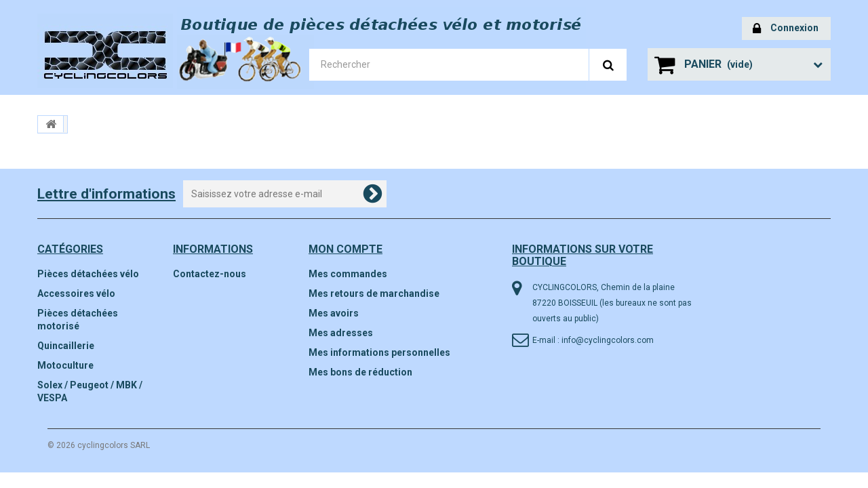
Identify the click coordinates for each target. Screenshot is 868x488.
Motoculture (65, 365)
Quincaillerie (66, 346)
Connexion (786, 29)
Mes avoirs (334, 313)
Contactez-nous (210, 274)
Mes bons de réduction (360, 372)
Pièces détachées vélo (88, 274)
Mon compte (346, 249)
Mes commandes (348, 274)
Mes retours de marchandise (374, 293)
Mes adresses (341, 333)
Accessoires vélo (76, 293)
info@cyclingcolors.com (608, 340)
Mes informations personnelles (379, 352)
